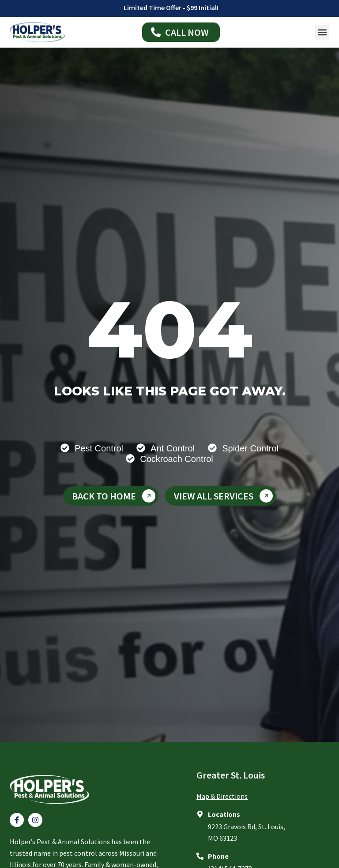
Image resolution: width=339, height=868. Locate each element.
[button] (322, 32)
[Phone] (200, 856)
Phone (218, 856)
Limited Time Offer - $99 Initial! (171, 7)
